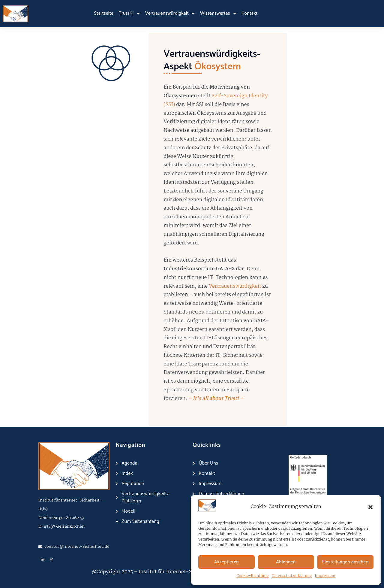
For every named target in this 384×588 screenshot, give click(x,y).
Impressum (325, 576)
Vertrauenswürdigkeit (170, 14)
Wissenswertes (218, 14)
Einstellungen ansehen (345, 562)
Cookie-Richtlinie (252, 576)
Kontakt (250, 13)
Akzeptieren (226, 562)
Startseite (104, 13)
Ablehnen (286, 562)
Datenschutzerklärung (292, 576)
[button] (370, 507)
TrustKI (129, 14)
